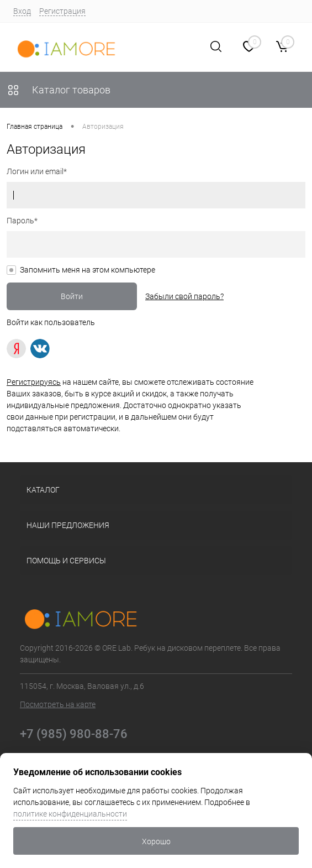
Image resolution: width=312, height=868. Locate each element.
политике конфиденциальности (70, 814)
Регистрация (62, 11)
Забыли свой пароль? (184, 296)
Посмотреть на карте (58, 704)
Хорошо (156, 841)
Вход (22, 11)
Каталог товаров (59, 90)
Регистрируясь (34, 382)
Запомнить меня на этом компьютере (88, 270)
